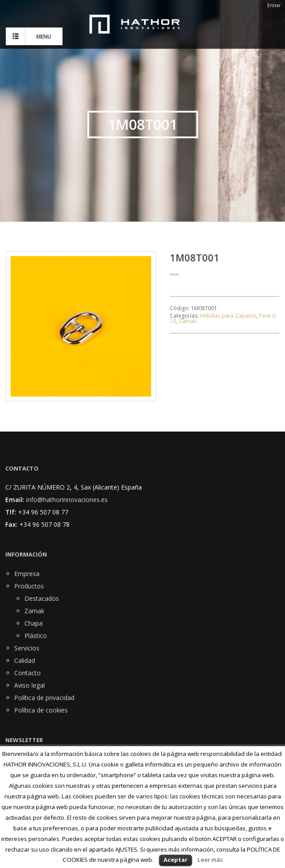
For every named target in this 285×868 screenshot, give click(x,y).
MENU (30, 37)
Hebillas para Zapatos (228, 316)
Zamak (187, 321)
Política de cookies (41, 710)
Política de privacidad (44, 698)
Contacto (27, 673)
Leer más (210, 860)
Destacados (42, 598)
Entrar (274, 5)
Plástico (36, 636)
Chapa (33, 623)
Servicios (27, 648)
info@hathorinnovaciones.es (67, 500)
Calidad (25, 660)
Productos (29, 586)
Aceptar (176, 860)
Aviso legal (29, 685)
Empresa (27, 574)
